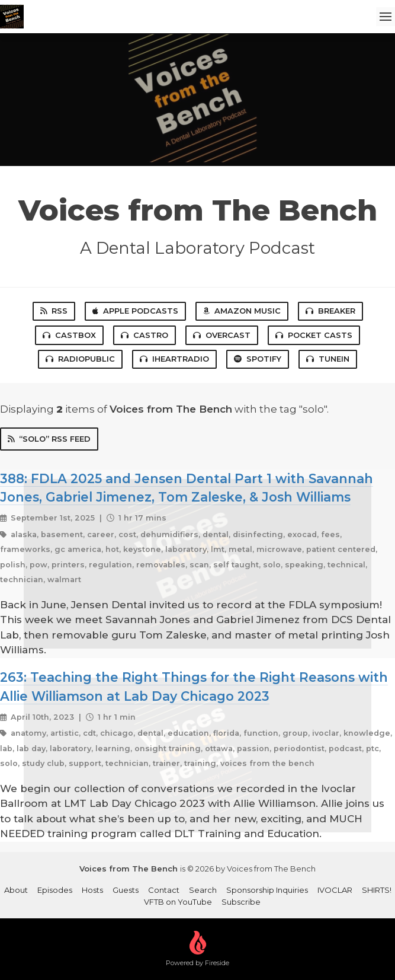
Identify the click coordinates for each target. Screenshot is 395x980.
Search (203, 890)
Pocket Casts (314, 335)
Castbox (69, 335)
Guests (126, 890)
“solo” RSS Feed (49, 439)
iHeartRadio (174, 359)
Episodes (55, 890)
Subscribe (241, 902)
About (16, 890)
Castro (144, 335)
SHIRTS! (377, 890)
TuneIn (328, 359)
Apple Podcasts (135, 311)
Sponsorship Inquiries (267, 890)
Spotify (258, 359)
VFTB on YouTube (178, 902)
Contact (164, 890)
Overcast (222, 335)
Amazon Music (242, 311)
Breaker (330, 311)
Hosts (92, 890)
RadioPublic (80, 359)
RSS (54, 311)
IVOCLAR (335, 890)
